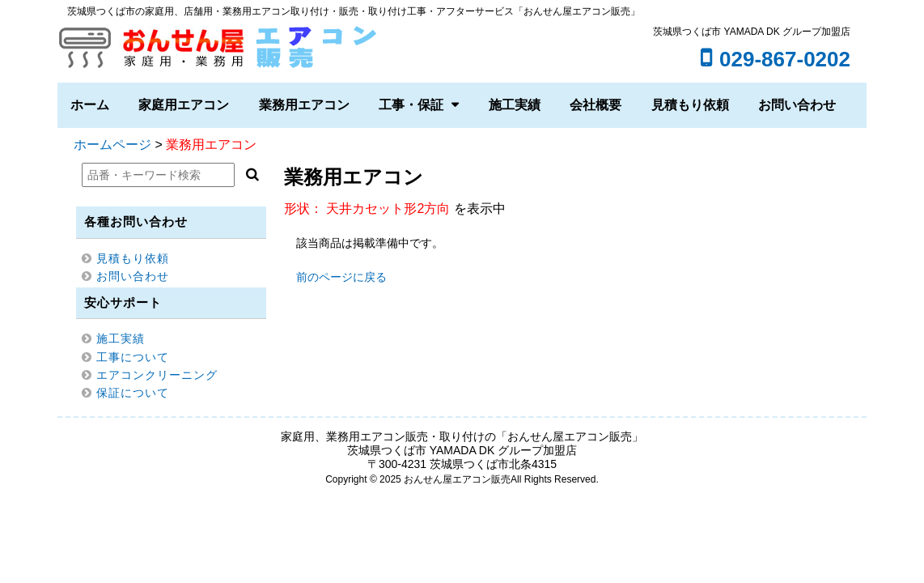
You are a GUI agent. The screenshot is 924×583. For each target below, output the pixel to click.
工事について (133, 357)
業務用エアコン (304, 105)
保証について (133, 393)
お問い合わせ (797, 105)
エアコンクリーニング (157, 375)
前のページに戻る (341, 277)
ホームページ (112, 145)
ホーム (90, 105)
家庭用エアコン (184, 105)
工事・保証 (411, 105)
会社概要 (596, 105)
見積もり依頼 (690, 105)
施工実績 (515, 105)
